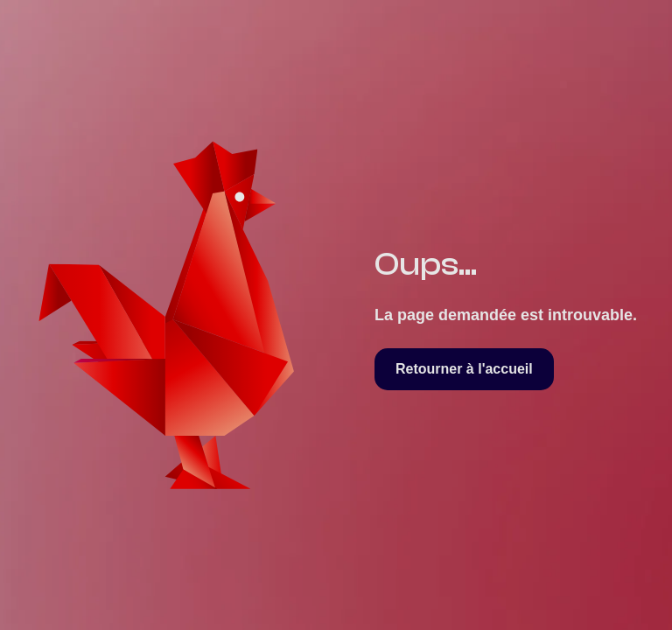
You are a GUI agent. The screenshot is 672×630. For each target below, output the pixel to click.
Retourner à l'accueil (464, 369)
